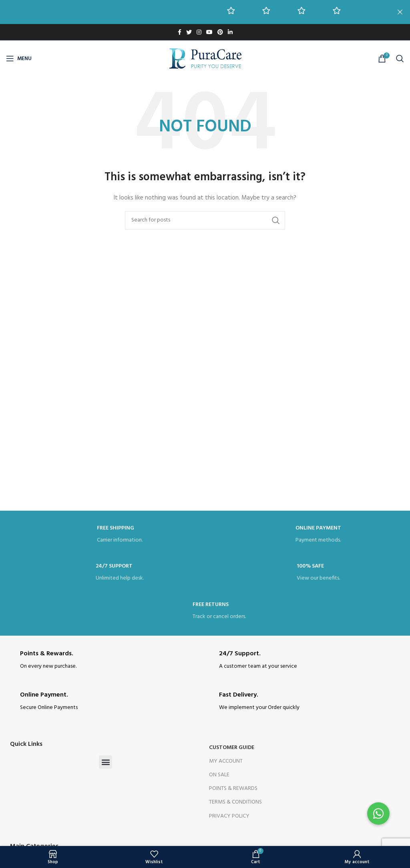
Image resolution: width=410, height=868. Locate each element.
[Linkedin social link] (230, 32)
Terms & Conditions (235, 802)
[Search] (400, 58)
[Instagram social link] (199, 32)
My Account (226, 761)
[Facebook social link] (180, 32)
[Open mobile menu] (19, 58)
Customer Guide (232, 748)
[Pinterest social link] (220, 32)
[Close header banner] (400, 12)
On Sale (219, 775)
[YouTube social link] (209, 32)
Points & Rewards (233, 788)
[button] (106, 762)
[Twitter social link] (189, 32)
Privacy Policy (229, 816)
